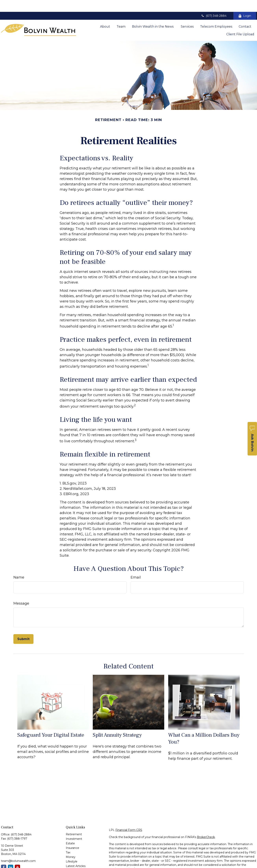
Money (71, 845)
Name (19, 566)
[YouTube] (17, 855)
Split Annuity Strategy (117, 723)
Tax (68, 841)
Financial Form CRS (129, 818)
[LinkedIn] (11, 855)
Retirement (74, 822)
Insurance (72, 836)
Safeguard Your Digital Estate (51, 723)
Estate (70, 832)
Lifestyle (72, 850)
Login (245, 4)
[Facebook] (4, 855)
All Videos (72, 859)
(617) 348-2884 (214, 4)
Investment (74, 827)
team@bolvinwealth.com (18, 849)
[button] (105, 15)
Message (21, 592)
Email (136, 566)
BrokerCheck (206, 825)
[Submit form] (23, 627)
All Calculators (75, 863)
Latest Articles (76, 854)
